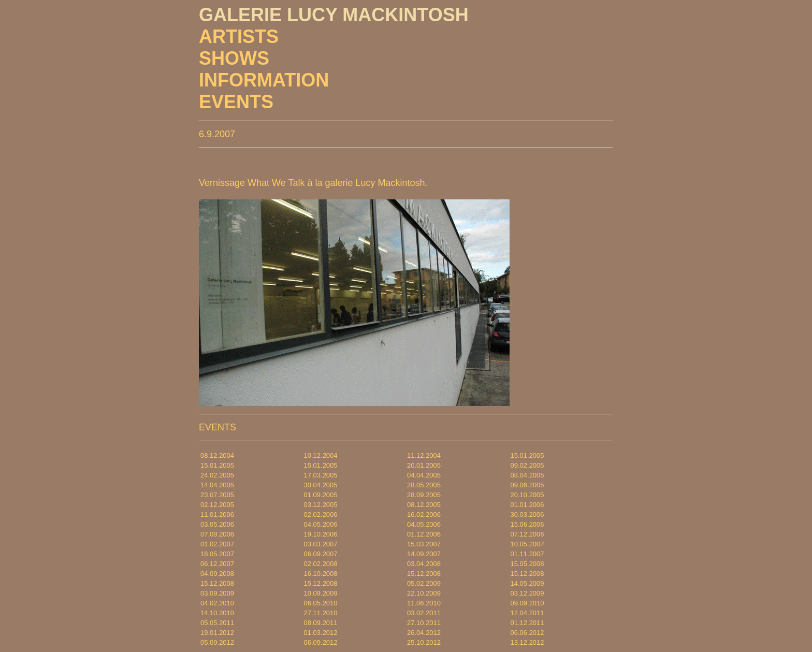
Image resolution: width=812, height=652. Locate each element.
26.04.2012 (424, 633)
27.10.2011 (424, 623)
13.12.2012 (527, 642)
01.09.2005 (321, 495)
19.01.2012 (217, 633)
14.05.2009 (527, 583)
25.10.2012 (424, 642)
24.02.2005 (217, 475)
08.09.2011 (321, 623)
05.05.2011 (217, 623)
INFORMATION (264, 80)
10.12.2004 (321, 455)
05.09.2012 (217, 642)
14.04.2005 (217, 485)
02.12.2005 (217, 505)
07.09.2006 (217, 534)
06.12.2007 (217, 564)
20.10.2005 (527, 495)
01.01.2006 (527, 505)
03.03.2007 (321, 544)
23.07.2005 (217, 495)
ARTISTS (239, 37)
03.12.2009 (527, 593)
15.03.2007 (424, 544)
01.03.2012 (321, 633)
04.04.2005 (424, 475)
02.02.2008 (321, 564)
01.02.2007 (217, 544)
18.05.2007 (217, 554)
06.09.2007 (321, 554)
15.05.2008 (527, 564)
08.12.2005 (424, 505)
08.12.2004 (217, 455)
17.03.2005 (321, 475)
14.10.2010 (217, 613)
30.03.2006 (527, 515)
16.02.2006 (424, 515)
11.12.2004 (424, 455)
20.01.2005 (424, 465)
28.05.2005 (424, 485)
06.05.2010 (321, 603)
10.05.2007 (527, 544)
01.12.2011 (527, 623)
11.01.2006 (217, 515)
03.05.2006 (217, 524)
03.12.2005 (321, 505)
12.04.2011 (527, 613)
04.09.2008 (217, 574)
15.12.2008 (424, 574)
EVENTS (236, 102)
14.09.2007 (424, 554)
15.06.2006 (527, 524)
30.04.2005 (321, 485)
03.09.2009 (217, 593)
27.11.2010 (321, 613)
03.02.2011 (424, 613)
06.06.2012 (527, 633)
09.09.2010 (527, 603)
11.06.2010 (424, 603)
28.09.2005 (424, 495)
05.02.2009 (424, 583)
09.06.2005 (527, 485)
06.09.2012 (321, 642)
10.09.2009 (321, 593)
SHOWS (234, 58)
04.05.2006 (321, 524)
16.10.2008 (321, 574)
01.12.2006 (424, 534)
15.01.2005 (527, 455)
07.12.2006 (527, 534)
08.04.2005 (527, 475)
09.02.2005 (527, 465)
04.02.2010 (217, 603)
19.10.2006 (321, 534)
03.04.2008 (424, 564)
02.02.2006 (321, 515)
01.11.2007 (527, 554)
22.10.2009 (424, 593)
